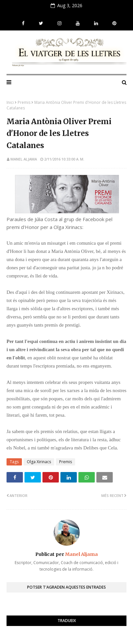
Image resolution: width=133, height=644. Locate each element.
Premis (24, 102)
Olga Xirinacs (39, 462)
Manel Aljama (24, 159)
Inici (10, 102)
